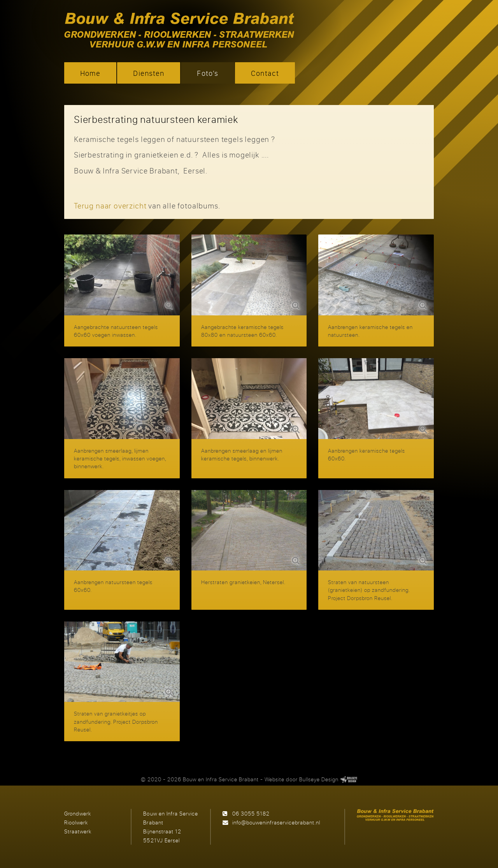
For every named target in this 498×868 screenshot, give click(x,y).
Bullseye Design (319, 779)
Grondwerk (78, 813)
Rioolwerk (76, 822)
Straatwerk (78, 831)
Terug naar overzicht (110, 206)
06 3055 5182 (251, 813)
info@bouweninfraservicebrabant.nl (276, 822)
